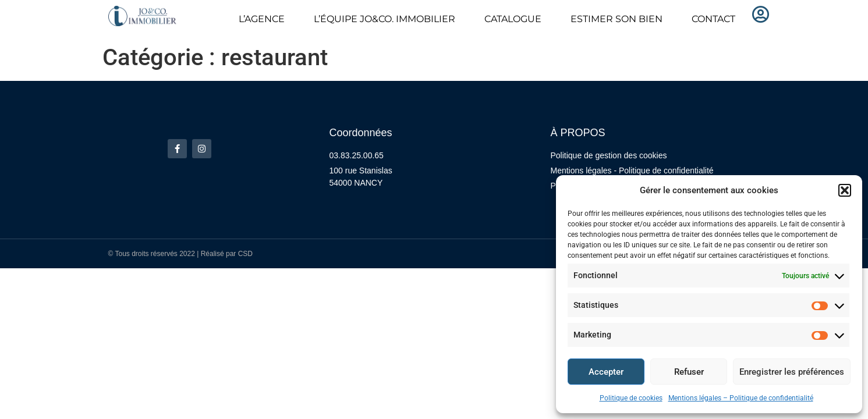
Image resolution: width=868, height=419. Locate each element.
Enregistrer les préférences (792, 372)
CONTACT (713, 19)
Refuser (689, 372)
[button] (845, 190)
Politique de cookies (631, 398)
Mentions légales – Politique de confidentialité (741, 398)
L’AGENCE (262, 19)
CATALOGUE (513, 19)
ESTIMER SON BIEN (617, 19)
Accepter (606, 372)
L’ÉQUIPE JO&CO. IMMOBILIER (385, 19)
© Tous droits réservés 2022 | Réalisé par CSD (181, 254)
